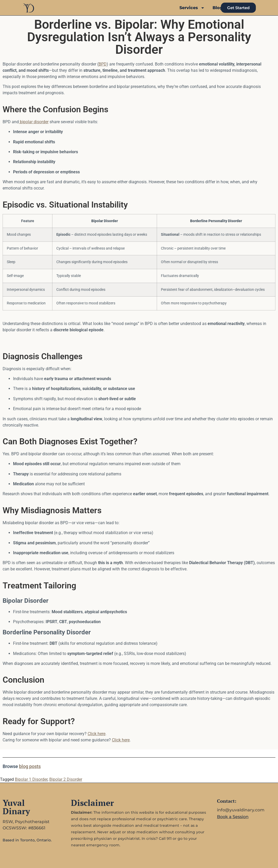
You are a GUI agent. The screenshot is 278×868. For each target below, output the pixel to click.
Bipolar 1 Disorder (31, 779)
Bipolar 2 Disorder (66, 779)
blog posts (30, 766)
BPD (103, 64)
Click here (96, 734)
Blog (218, 8)
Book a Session (233, 817)
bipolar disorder (34, 122)
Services (192, 8)
